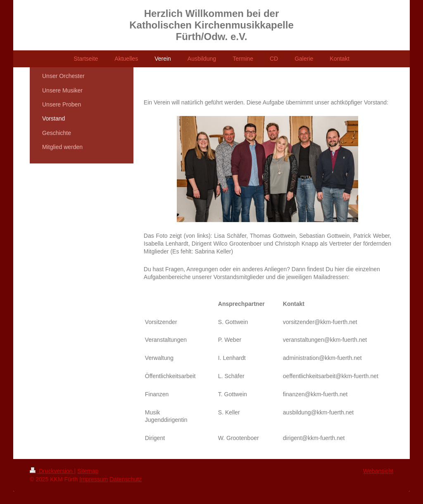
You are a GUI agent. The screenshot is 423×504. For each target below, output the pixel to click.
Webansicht (378, 471)
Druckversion (52, 471)
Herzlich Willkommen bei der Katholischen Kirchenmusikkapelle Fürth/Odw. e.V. (211, 25)
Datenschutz (126, 479)
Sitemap (88, 471)
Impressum (94, 479)
